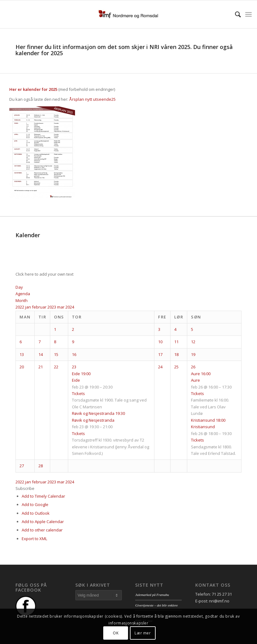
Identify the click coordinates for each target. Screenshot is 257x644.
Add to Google (35, 504)
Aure (195, 380)
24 (160, 367)
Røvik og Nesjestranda (93, 420)
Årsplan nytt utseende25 (92, 99)
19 (193, 354)
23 (74, 367)
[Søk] (235, 14)
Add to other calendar (42, 530)
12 (193, 342)
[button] (25, 488)
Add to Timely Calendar (43, 496)
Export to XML (34, 539)
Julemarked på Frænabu (152, 595)
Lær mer (143, 633)
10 (160, 342)
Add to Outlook (36, 513)
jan (29, 307)
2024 (70, 307)
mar (61, 307)
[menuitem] (235, 14)
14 (41, 354)
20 (22, 367)
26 (193, 367)
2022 (20, 307)
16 (74, 354)
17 (160, 354)
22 (56, 367)
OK (116, 633)
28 (41, 466)
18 (176, 354)
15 (56, 354)
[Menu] (248, 14)
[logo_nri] (128, 14)
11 (176, 342)
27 (22, 466)
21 (41, 367)
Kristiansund (203, 427)
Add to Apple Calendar (43, 522)
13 (22, 354)
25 (176, 367)
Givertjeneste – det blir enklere (156, 605)
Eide (76, 380)
